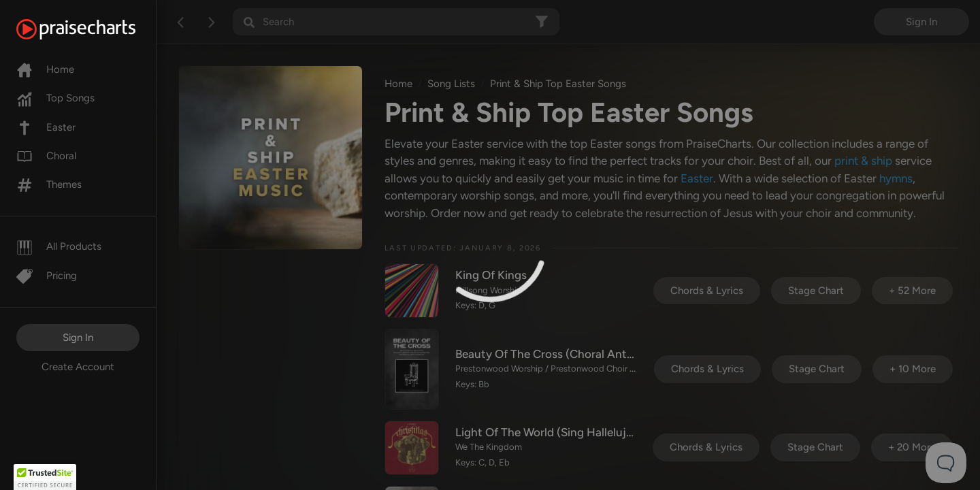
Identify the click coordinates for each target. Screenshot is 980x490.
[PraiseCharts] (93, 29)
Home (45, 69)
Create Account (78, 367)
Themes (49, 184)
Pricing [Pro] (47, 276)
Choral (46, 156)
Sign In (78, 338)
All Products (59, 246)
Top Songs (55, 98)
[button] (45, 477)
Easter (46, 127)
